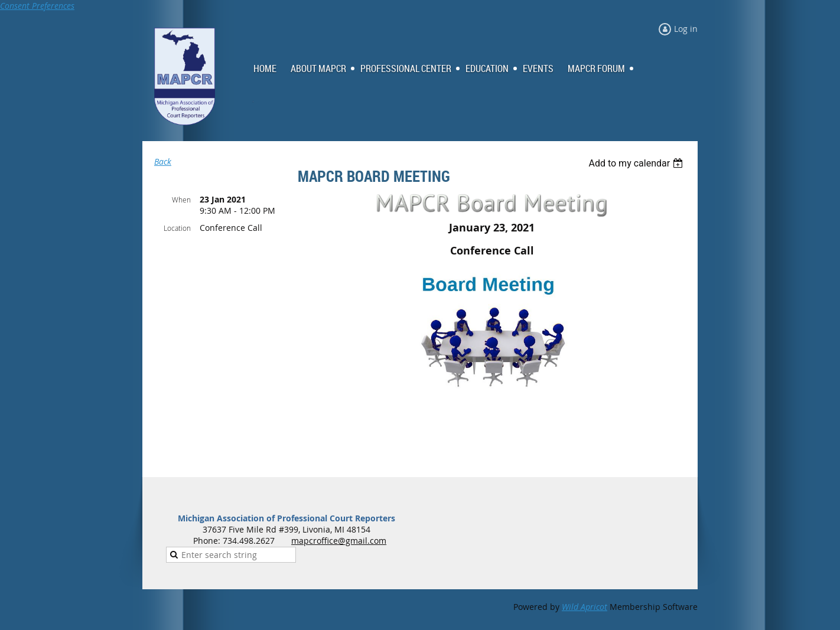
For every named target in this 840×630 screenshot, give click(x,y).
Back (163, 161)
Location (177, 228)
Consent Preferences (37, 6)
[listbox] (637, 163)
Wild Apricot (585, 607)
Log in (686, 29)
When (181, 200)
